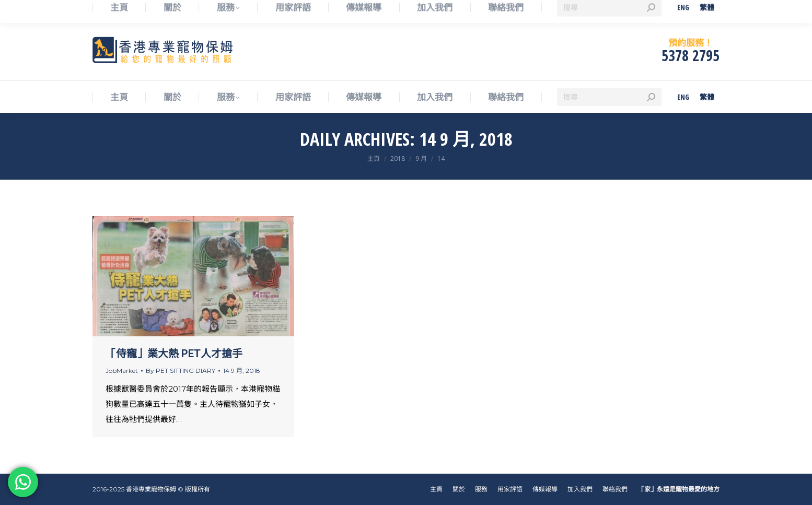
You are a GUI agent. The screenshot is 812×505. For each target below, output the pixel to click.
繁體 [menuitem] (707, 97)
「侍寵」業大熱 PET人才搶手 (174, 354)
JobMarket (122, 371)
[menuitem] (683, 97)
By (181, 371)
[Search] (609, 97)
